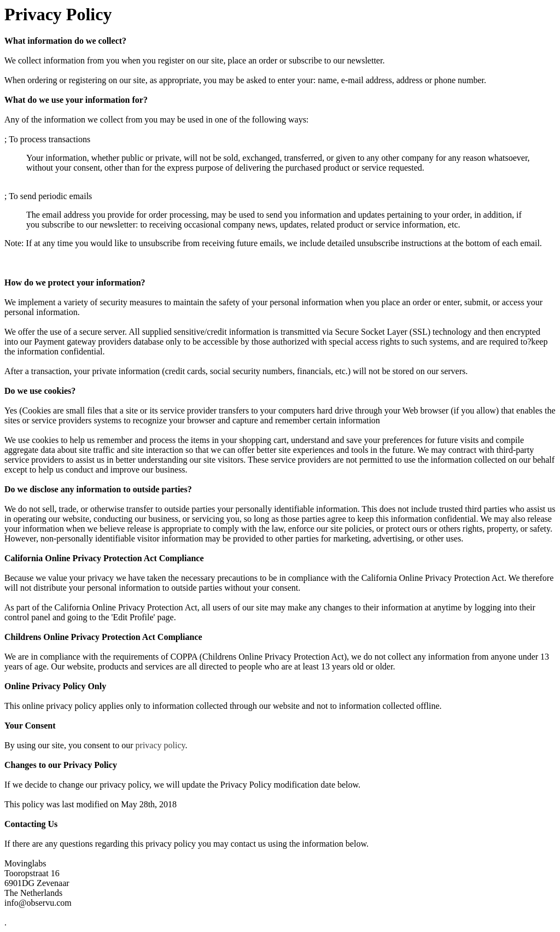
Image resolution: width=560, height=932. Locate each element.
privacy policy (161, 745)
